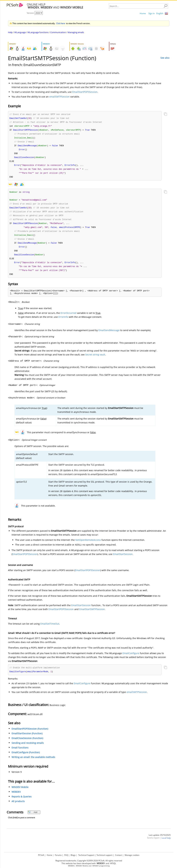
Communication (58, 32)
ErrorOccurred (68, 319)
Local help (166, 844)
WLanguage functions (38, 32)
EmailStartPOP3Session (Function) (30, 735)
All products (18, 808)
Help (10, 32)
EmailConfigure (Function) (26, 759)
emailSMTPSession (59, 97)
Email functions (20, 754)
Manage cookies (132, 855)
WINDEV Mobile (20, 794)
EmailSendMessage (109, 336)
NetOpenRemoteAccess (88, 546)
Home (143, 13)
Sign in (152, 13)
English (160, 13)
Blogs (73, 855)
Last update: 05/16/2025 (160, 842)
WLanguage (20, 32)
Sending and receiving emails (28, 749)
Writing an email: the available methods (33, 764)
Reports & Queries (22, 803)
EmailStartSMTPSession (92, 615)
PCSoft (41, 855)
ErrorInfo (63, 323)
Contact (119, 855)
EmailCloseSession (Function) (27, 745)
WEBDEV (16, 798)
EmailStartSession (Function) (27, 740)
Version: (31, 13)
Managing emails (76, 32)
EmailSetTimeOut (50, 630)
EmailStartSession (123, 560)
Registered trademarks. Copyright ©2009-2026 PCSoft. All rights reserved (89, 861)
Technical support (104, 855)
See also (165, 58)
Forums (58, 855)
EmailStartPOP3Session (85, 92)
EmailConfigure (131, 659)
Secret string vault (95, 361)
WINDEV (96, 866)
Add (33, 819)
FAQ (66, 855)
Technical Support (86, 855)
